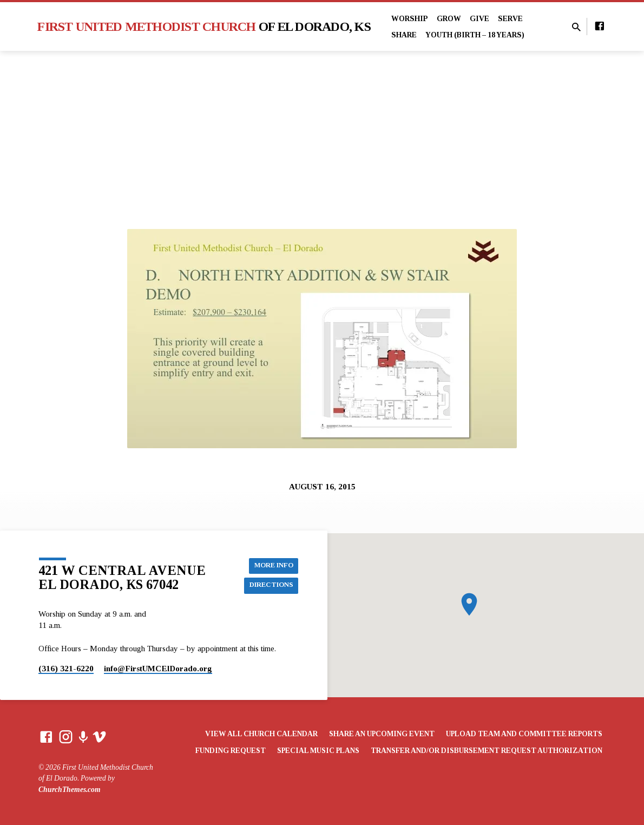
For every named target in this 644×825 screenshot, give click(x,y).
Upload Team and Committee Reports (524, 734)
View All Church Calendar (261, 734)
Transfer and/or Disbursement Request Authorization (487, 751)
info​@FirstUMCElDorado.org (158, 668)
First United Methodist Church (204, 27)
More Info (271, 564)
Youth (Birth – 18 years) (475, 35)
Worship (410, 19)
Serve (510, 19)
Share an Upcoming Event (382, 734)
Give (479, 19)
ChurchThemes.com (70, 790)
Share (404, 35)
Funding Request (231, 751)
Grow (449, 19)
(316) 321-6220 (66, 668)
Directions (269, 586)
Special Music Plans (318, 751)
